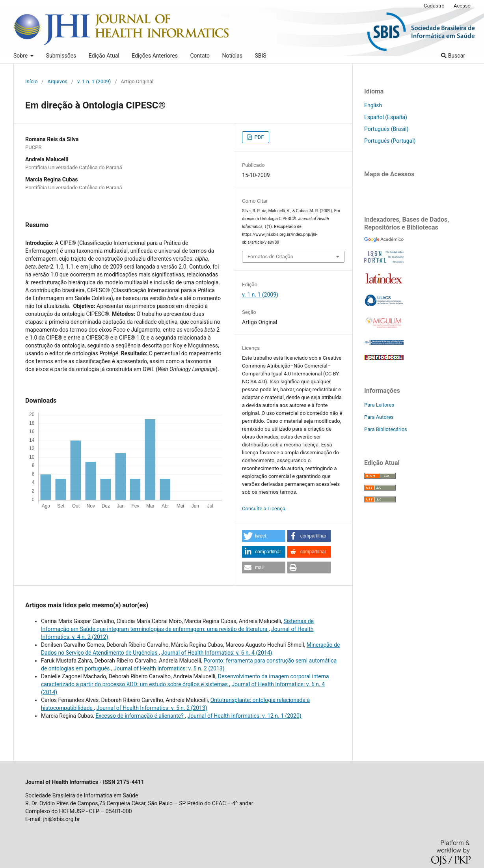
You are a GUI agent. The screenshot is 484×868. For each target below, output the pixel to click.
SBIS (261, 56)
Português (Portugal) (390, 141)
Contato (200, 56)
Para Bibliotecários (386, 429)
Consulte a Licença (264, 509)
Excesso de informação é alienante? (140, 716)
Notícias (232, 56)
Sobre (21, 56)
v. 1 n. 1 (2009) (94, 81)
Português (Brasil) (386, 129)
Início (31, 81)
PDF (258, 137)
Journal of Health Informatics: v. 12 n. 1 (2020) (245, 716)
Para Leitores (379, 405)
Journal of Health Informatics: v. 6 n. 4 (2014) (217, 653)
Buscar (453, 56)
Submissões (61, 56)
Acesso (462, 6)
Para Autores (379, 417)
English (373, 105)
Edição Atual (104, 56)
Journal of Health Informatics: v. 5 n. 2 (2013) (169, 668)
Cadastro (434, 6)
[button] (264, 536)
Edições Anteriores (155, 56)
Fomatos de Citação (270, 257)
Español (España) (386, 117)
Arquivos (57, 81)
